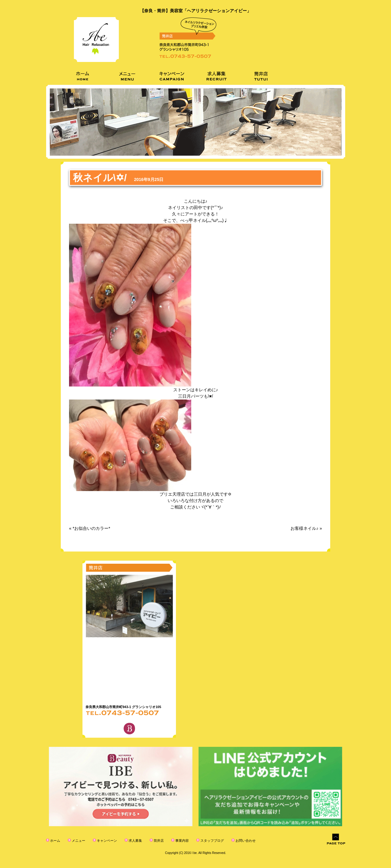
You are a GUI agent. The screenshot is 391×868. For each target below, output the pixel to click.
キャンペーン (106, 841)
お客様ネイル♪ (304, 528)
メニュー (78, 841)
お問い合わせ (245, 841)
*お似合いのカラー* (91, 528)
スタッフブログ (212, 841)
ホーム (55, 841)
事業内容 (182, 841)
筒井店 (158, 841)
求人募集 (135, 841)
